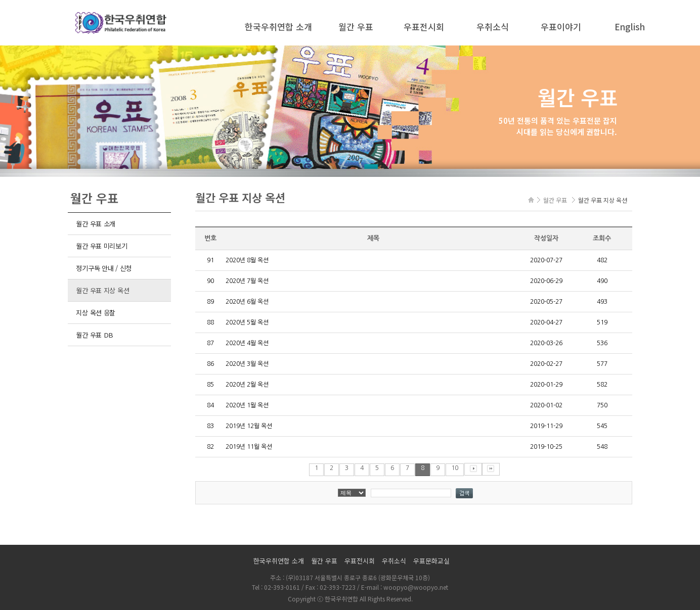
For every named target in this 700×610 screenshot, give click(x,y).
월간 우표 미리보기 (101, 246)
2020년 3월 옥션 (247, 364)
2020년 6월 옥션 (247, 302)
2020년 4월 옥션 (247, 343)
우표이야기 (561, 27)
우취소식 (493, 27)
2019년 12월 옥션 (249, 426)
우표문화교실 (431, 561)
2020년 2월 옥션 (247, 385)
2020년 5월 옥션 (247, 322)
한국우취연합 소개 (278, 27)
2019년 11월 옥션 (249, 447)
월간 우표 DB (95, 335)
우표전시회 (424, 27)
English (630, 27)
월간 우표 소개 (96, 224)
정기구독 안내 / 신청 (104, 268)
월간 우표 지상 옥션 (102, 290)
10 (455, 468)
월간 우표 (356, 27)
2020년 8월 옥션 (247, 260)
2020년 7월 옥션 (247, 281)
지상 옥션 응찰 (96, 313)
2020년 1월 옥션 (247, 405)
